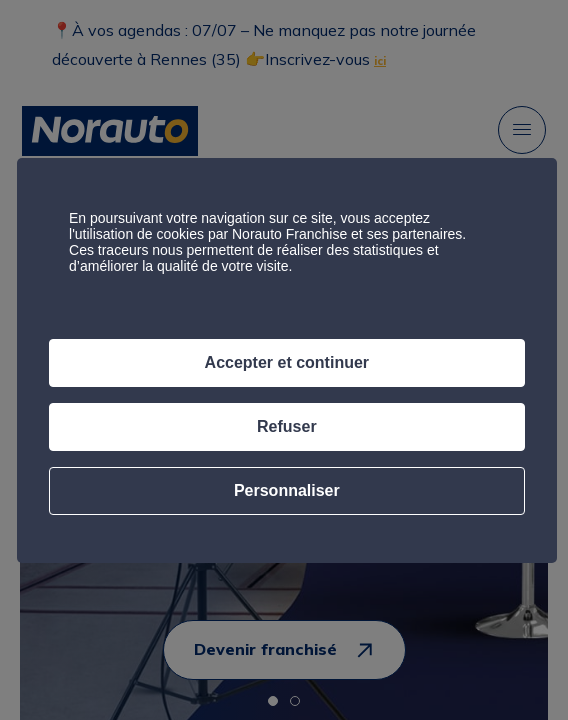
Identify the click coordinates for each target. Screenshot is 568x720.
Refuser (287, 426)
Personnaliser (287, 490)
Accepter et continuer (287, 362)
